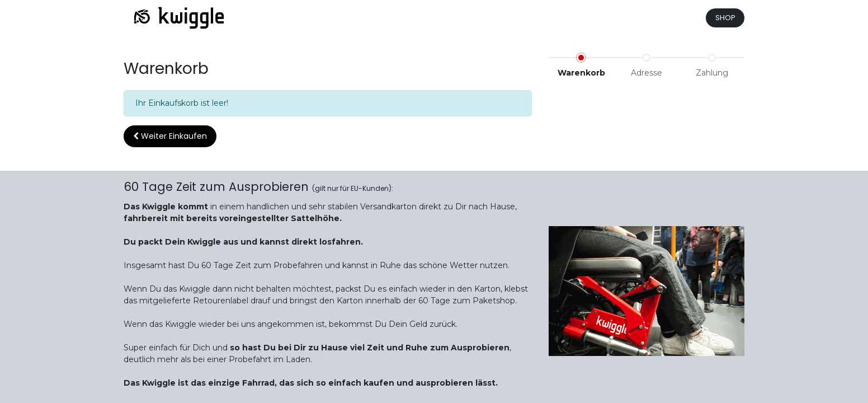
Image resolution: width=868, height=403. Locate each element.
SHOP (725, 18)
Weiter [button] (170, 136)
